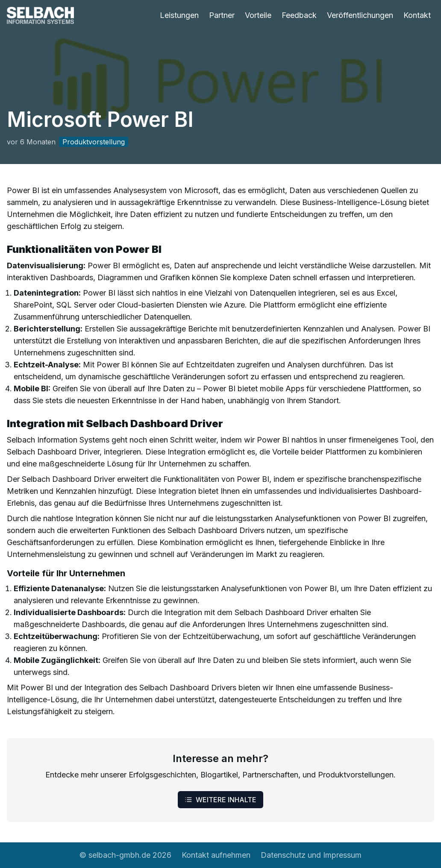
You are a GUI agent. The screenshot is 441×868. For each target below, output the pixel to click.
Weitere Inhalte (220, 800)
